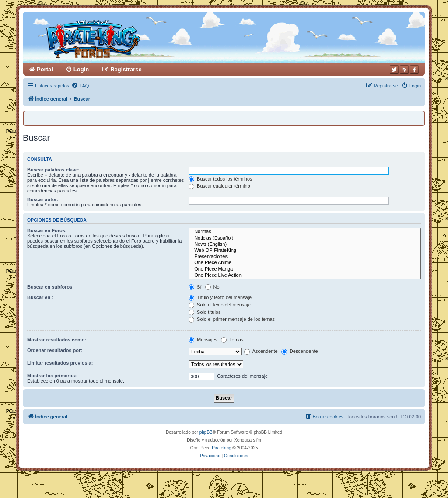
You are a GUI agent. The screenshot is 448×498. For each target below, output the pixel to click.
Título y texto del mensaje (220, 297)
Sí (195, 287)
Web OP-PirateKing (305, 251)
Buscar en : (40, 297)
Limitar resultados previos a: (60, 363)
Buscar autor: (43, 199)
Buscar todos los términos (220, 179)
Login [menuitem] (81, 69)
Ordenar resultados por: (55, 350)
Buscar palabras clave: (53, 170)
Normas (305, 232)
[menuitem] (80, 86)
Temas (232, 340)
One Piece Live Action (305, 275)
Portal (45, 69)
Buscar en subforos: (51, 287)
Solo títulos (205, 312)
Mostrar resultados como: (57, 340)
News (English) (305, 244)
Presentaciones (305, 257)
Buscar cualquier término (219, 186)
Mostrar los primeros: (52, 376)
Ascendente (261, 351)
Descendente (300, 351)
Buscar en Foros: (47, 230)
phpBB (206, 432)
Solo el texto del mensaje (220, 305)
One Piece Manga (305, 269)
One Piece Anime (305, 263)
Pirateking (221, 448)
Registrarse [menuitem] (126, 69)
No (212, 287)
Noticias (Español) (305, 238)
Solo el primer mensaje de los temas (232, 319)
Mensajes (203, 340)
